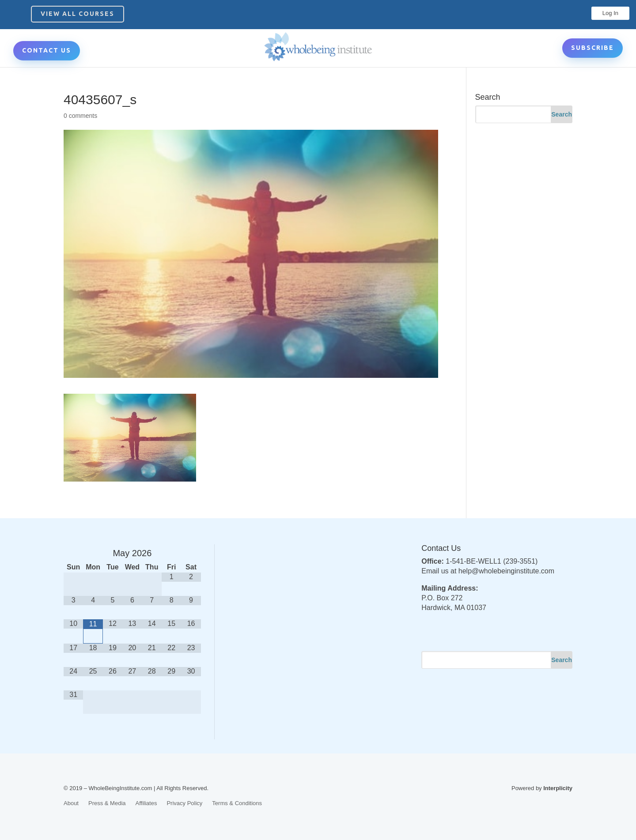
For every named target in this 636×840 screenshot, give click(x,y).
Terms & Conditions (237, 803)
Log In (610, 13)
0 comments (80, 116)
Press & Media (107, 803)
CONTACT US (47, 50)
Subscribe (592, 48)
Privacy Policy (184, 803)
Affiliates (146, 803)
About (71, 803)
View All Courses (78, 14)
